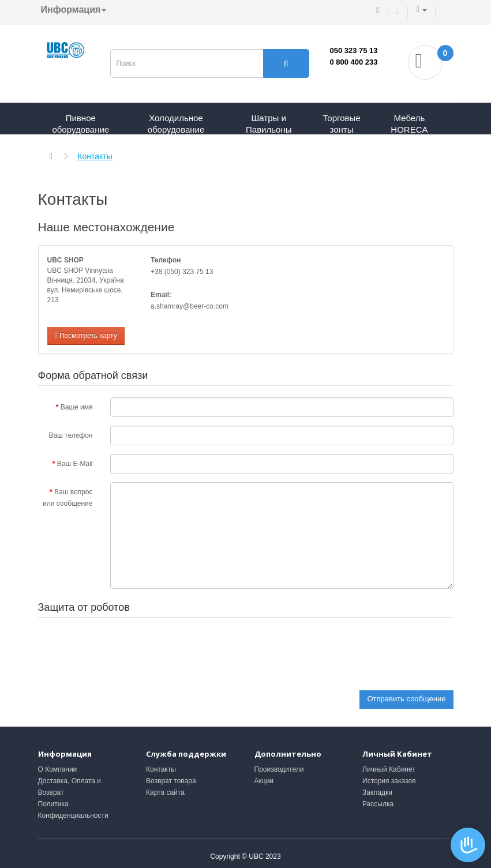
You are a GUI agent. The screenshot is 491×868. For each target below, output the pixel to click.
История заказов (389, 781)
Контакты (95, 156)
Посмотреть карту (86, 336)
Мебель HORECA (409, 124)
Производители (279, 769)
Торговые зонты (341, 124)
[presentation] (198, 652)
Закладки (377, 792)
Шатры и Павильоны (269, 124)
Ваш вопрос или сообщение (68, 498)
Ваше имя (77, 407)
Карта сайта (165, 792)
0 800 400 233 (353, 62)
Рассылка (378, 804)
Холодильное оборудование (176, 124)
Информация (74, 10)
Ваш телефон (70, 435)
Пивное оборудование (80, 124)
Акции (264, 781)
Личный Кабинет (389, 769)
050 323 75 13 (353, 50)
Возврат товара (171, 781)
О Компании (58, 769)
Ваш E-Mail (75, 464)
